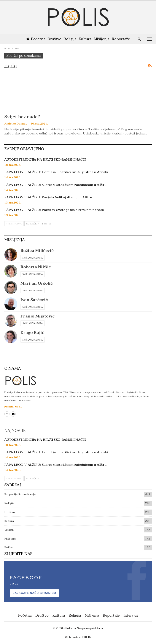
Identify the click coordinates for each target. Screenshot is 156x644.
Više (122, 39)
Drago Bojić (32, 333)
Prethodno (14, 224)
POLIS (86, 637)
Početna (37, 39)
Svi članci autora (33, 258)
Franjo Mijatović (38, 316)
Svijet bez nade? (22, 117)
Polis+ (8, 548)
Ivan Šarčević (34, 300)
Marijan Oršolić (37, 283)
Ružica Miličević (37, 251)
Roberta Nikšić (36, 267)
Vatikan (9, 530)
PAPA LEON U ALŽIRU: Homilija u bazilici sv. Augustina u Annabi (56, 172)
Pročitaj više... (13, 407)
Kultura (89, 39)
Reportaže (111, 616)
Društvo (57, 39)
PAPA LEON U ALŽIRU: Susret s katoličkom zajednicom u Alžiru (55, 185)
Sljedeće (32, 224)
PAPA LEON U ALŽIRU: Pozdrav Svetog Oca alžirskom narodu (54, 210)
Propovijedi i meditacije (20, 494)
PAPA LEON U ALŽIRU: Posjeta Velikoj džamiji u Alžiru (48, 197)
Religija (73, 39)
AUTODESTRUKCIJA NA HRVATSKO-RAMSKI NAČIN (45, 159)
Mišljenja (107, 39)
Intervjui (131, 616)
